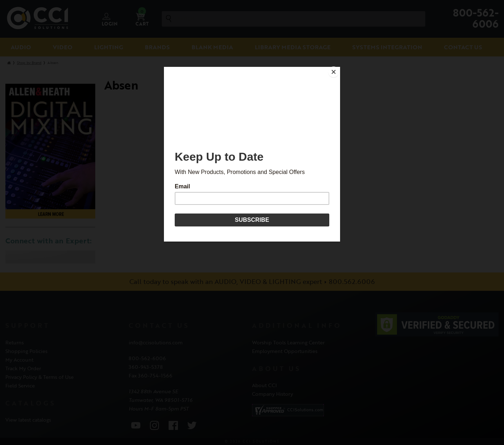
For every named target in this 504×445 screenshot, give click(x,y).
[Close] (338, 69)
